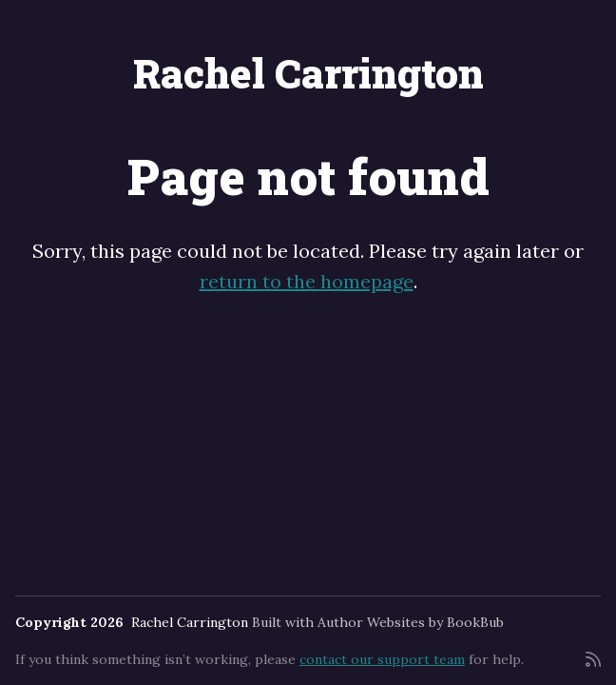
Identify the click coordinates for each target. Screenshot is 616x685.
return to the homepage (307, 281)
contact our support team (382, 659)
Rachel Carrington (308, 73)
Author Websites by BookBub (411, 622)
